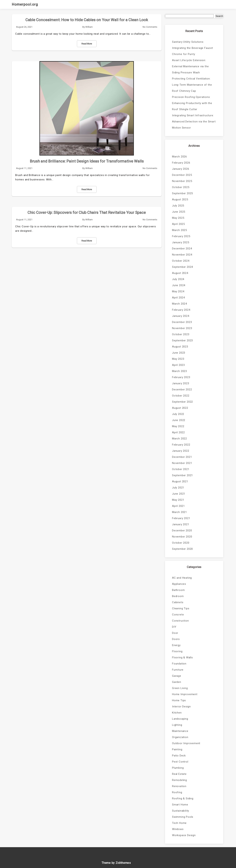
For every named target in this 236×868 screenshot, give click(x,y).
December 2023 (182, 322)
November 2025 (182, 181)
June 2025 (179, 212)
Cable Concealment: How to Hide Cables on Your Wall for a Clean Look (87, 20)
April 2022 (178, 432)
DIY (174, 627)
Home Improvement (185, 694)
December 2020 (182, 531)
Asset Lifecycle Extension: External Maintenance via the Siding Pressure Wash (190, 66)
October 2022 (181, 396)
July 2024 (178, 279)
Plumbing (178, 768)
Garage (177, 676)
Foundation (179, 664)
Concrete (178, 615)
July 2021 (178, 488)
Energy (176, 645)
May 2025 (178, 218)
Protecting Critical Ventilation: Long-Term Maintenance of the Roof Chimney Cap (192, 85)
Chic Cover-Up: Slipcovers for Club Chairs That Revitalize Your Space (87, 213)
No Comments (150, 27)
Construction (180, 621)
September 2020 (182, 549)
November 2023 (182, 328)
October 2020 (181, 543)
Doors (176, 639)
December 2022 (182, 390)
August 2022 (180, 408)
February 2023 (181, 377)
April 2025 (178, 224)
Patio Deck (179, 756)
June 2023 (179, 353)
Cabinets (178, 602)
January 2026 (181, 169)
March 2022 (179, 439)
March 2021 (179, 512)
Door (175, 633)
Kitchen (177, 713)
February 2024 (181, 310)
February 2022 (181, 445)
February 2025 (181, 236)
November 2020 (182, 537)
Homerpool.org (25, 4)
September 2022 (182, 402)
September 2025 (182, 193)
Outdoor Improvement (186, 743)
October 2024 (181, 261)
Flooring (177, 651)
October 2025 (181, 187)
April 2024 (178, 298)
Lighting (177, 725)
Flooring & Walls (182, 657)
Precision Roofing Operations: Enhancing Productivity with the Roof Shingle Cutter (192, 103)
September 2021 (182, 475)
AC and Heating (182, 578)
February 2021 (181, 518)
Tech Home (179, 823)
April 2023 (178, 365)
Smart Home (180, 805)
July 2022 (178, 414)
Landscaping (180, 719)
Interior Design (181, 707)
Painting (177, 749)
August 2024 (180, 273)
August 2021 (180, 481)
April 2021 (178, 506)
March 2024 (179, 304)
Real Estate (179, 774)
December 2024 (182, 249)
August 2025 (180, 199)
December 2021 (182, 457)
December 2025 (182, 175)
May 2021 (178, 500)
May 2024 (178, 291)
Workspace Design (184, 835)
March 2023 (179, 371)
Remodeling (179, 780)
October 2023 (181, 334)
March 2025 (179, 230)
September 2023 (182, 340)
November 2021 (182, 463)
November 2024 (182, 255)
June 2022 (179, 420)
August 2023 (180, 347)
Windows (178, 829)
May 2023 (178, 359)
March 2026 (179, 157)
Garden (177, 682)
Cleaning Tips (181, 608)
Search (219, 16)
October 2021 (181, 469)
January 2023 (181, 383)
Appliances (179, 584)
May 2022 (178, 426)
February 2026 (181, 163)
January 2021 (181, 524)
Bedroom (178, 596)
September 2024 (182, 267)
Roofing (177, 792)
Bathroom (178, 590)
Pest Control (180, 762)
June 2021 (179, 494)
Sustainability (181, 811)
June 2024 (179, 285)
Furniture (178, 670)
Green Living (180, 688)
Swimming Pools (183, 817)
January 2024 (181, 316)
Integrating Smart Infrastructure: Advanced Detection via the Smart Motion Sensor (194, 122)
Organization (180, 737)
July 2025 (178, 206)
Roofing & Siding (183, 798)
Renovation (179, 786)
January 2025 (181, 242)
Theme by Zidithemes (116, 863)
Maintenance (180, 731)
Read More (87, 44)
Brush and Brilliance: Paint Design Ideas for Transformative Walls (87, 161)
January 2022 (181, 451)
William (89, 27)
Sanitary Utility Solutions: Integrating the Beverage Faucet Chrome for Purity (193, 48)
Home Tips (179, 700)
